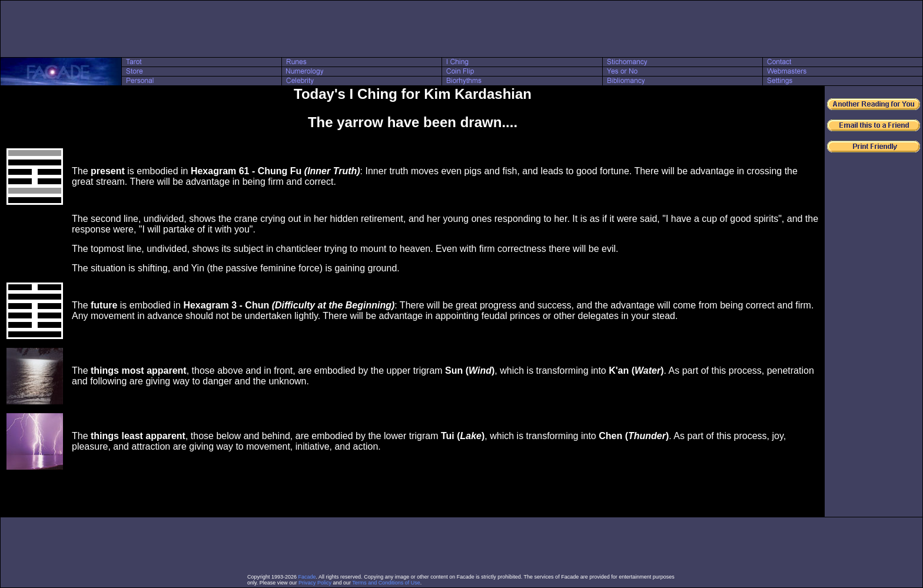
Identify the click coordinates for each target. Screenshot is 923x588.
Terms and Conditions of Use (386, 583)
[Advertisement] (462, 29)
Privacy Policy (315, 583)
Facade (307, 577)
